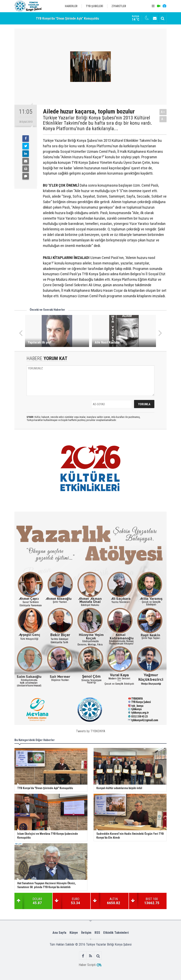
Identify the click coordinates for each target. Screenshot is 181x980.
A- (163, 119)
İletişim (86, 933)
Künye (74, 933)
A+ (163, 112)
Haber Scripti (87, 965)
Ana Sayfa (59, 933)
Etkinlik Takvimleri (116, 933)
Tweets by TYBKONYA (91, 731)
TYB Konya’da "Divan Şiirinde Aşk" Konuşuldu (67, 18)
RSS (97, 933)
